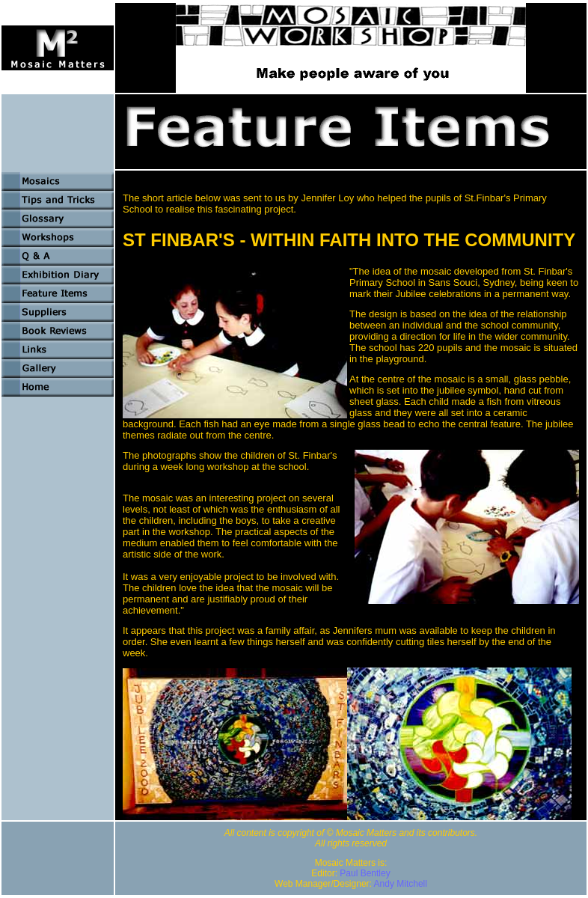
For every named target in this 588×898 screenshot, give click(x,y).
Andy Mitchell (401, 884)
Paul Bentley (365, 873)
